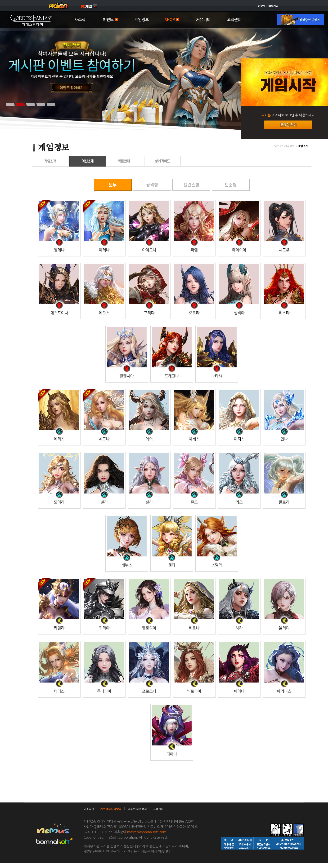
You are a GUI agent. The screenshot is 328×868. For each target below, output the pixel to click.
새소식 (80, 20)
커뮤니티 (203, 20)
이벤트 (110, 20)
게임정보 (142, 20)
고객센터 (234, 20)
